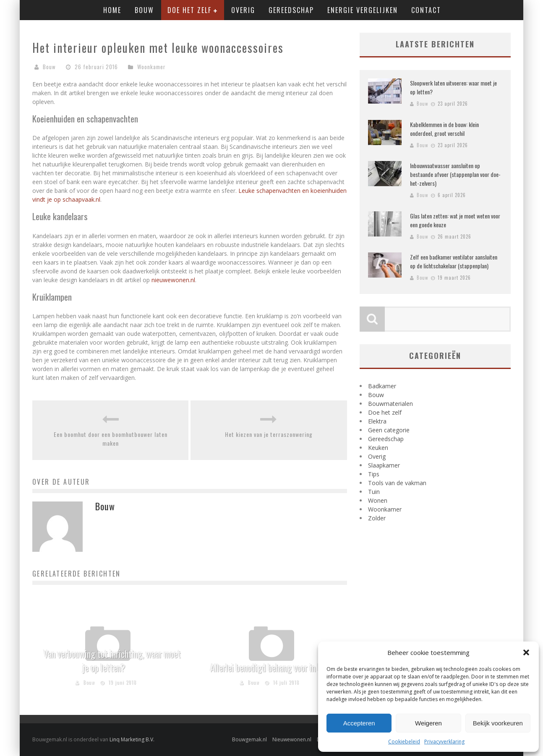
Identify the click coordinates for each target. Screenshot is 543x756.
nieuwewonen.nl (173, 280)
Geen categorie (389, 430)
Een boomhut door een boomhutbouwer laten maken (111, 439)
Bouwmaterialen (390, 404)
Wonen (378, 500)
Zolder (377, 518)
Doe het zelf (189, 10)
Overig (243, 10)
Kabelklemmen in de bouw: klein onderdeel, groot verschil (444, 129)
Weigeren (428, 723)
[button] (526, 652)
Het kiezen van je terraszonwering (269, 434)
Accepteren (359, 723)
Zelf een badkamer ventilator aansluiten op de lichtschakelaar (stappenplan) (454, 261)
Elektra (377, 421)
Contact (426, 10)
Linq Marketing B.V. (132, 739)
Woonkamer (151, 67)
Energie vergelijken (363, 10)
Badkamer (382, 386)
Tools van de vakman (397, 483)
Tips (374, 474)
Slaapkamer (384, 465)
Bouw (144, 10)
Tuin (374, 492)
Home (112, 10)
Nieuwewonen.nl (292, 739)
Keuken (378, 448)
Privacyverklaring (444, 742)
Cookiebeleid (404, 742)
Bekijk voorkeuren (498, 723)
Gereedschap (291, 10)
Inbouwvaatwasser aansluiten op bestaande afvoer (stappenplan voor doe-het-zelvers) (455, 174)
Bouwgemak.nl (249, 739)
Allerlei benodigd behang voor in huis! (272, 668)
